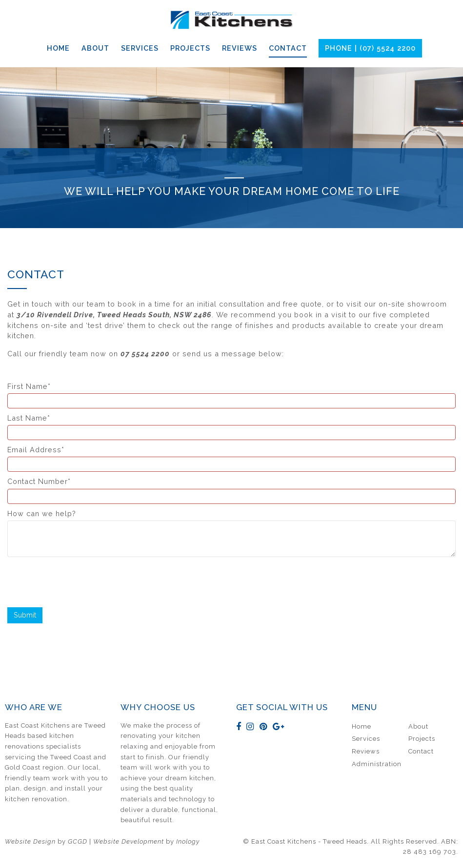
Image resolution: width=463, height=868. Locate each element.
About (95, 48)
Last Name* (231, 427)
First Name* (231, 395)
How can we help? (231, 533)
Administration (377, 764)
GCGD (78, 841)
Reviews (240, 48)
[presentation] (81, 581)
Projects (190, 48)
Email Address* (231, 459)
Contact (288, 48)
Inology (188, 841)
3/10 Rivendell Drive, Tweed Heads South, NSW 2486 (114, 315)
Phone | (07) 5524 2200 (370, 48)
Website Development (129, 841)
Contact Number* (231, 490)
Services (140, 48)
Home (58, 48)
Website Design (30, 841)
